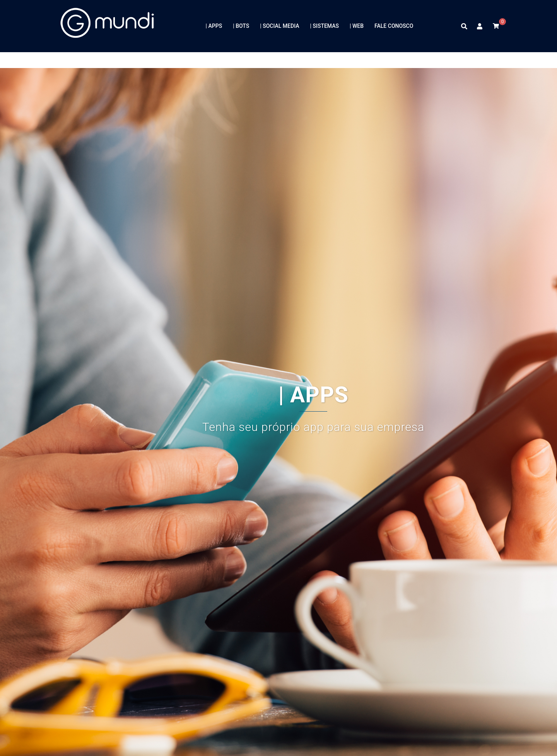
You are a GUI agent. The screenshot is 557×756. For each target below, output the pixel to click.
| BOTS (241, 26)
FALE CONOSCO (394, 26)
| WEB (357, 26)
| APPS (214, 26)
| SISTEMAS (325, 26)
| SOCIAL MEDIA (279, 26)
